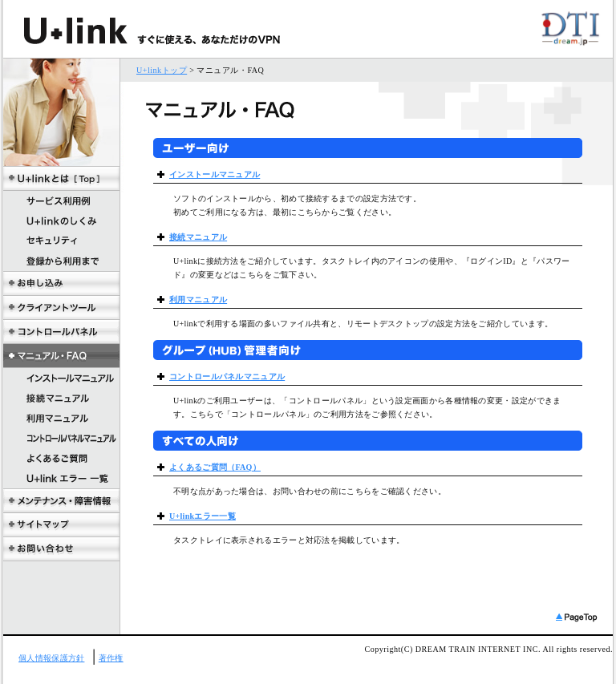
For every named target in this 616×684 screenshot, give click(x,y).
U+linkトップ (162, 70)
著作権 (111, 658)
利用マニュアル (198, 300)
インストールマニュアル (215, 174)
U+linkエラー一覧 (203, 516)
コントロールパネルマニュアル (227, 376)
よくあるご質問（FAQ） (215, 467)
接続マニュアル (198, 237)
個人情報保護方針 (51, 658)
